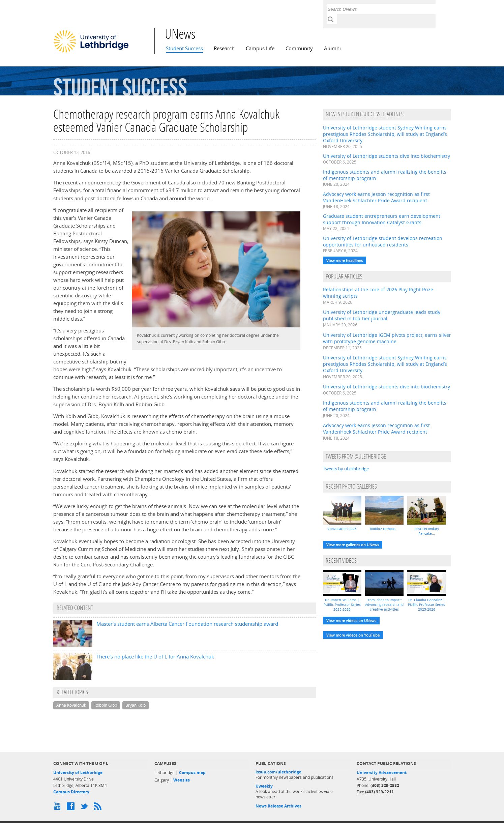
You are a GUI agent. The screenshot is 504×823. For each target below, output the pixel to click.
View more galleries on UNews (353, 545)
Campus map (192, 773)
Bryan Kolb (136, 705)
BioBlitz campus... (384, 529)
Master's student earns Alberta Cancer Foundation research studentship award (187, 624)
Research (224, 48)
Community (299, 48)
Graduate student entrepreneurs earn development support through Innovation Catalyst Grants (382, 219)
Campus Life (260, 48)
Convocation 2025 (342, 529)
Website (182, 780)
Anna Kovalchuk (71, 705)
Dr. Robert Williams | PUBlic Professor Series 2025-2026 (342, 605)
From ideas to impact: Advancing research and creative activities (384, 605)
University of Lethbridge (78, 773)
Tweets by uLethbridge (346, 469)
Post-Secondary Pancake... (427, 531)
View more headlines (345, 260)
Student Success (184, 48)
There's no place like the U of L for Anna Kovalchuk (155, 657)
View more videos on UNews (351, 621)
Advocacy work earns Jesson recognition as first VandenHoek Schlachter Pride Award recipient (376, 197)
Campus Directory (71, 792)
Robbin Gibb (106, 705)
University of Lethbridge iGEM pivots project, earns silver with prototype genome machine (387, 338)
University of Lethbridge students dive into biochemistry (387, 156)
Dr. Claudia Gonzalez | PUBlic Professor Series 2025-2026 (426, 605)
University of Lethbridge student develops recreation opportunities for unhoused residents (383, 241)
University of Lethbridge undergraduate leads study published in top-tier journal (382, 315)
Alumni (332, 48)
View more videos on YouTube (353, 635)
